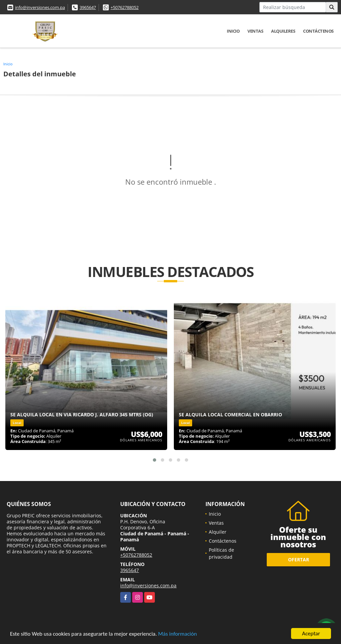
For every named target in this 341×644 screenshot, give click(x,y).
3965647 (88, 7)
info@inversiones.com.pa (40, 7)
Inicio (233, 31)
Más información (177, 634)
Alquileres (283, 31)
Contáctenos (318, 31)
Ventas (255, 31)
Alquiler (218, 532)
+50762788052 (125, 7)
